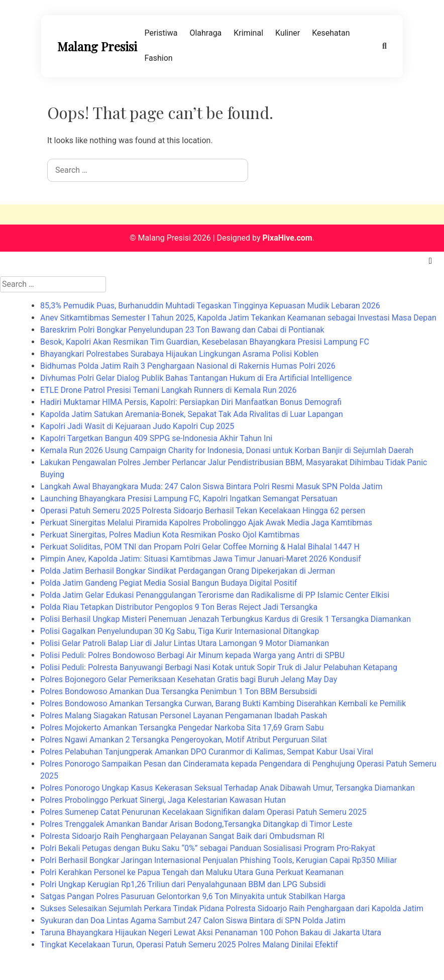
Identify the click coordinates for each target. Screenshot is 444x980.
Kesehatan (331, 33)
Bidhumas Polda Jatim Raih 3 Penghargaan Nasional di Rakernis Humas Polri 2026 (188, 366)
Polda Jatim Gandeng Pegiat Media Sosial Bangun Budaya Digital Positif (169, 583)
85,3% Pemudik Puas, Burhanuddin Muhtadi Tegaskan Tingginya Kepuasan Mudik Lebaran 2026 (210, 306)
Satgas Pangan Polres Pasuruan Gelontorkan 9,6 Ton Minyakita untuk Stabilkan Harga (193, 896)
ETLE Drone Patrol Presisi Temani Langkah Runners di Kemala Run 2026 (169, 390)
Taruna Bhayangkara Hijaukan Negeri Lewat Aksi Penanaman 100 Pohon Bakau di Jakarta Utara (211, 933)
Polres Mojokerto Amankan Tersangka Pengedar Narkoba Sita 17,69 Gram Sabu (182, 728)
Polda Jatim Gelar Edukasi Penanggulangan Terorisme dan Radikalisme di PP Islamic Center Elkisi (215, 595)
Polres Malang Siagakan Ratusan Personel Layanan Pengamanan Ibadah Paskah (184, 716)
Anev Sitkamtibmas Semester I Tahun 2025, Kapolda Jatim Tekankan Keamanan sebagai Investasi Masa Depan (238, 318)
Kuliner (288, 33)
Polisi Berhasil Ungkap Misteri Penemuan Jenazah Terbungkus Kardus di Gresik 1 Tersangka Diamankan (226, 619)
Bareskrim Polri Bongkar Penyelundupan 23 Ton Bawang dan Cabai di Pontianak (182, 330)
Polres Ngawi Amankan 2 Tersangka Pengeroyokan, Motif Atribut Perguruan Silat (184, 740)
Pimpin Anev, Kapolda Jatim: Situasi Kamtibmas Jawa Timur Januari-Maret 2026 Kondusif (201, 559)
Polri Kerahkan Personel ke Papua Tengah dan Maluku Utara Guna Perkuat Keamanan (192, 872)
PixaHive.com (287, 238)
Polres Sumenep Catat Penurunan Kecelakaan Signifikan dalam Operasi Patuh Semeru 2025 (203, 812)
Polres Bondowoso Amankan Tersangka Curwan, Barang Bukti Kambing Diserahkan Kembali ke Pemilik (223, 703)
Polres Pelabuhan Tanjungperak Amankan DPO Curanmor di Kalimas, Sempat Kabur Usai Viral (207, 752)
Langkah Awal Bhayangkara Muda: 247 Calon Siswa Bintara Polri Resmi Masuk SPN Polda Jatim (211, 486)
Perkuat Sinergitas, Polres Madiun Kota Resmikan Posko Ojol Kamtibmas (170, 535)
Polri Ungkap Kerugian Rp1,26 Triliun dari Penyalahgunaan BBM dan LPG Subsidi (183, 884)
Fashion (159, 58)
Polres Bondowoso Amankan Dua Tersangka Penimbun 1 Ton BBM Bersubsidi (179, 691)
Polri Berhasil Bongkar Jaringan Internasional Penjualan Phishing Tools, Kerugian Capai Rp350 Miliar (218, 860)
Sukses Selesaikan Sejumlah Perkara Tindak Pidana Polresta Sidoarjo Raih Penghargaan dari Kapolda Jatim (232, 908)
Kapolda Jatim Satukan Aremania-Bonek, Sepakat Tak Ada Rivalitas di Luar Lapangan (192, 414)
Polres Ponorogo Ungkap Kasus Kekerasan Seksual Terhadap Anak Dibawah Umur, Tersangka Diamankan (228, 788)
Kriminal (248, 33)
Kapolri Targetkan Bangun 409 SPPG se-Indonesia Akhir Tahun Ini (156, 438)
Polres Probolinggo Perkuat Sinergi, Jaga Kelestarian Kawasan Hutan (163, 800)
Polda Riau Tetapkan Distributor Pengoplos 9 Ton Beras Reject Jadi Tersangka (179, 607)
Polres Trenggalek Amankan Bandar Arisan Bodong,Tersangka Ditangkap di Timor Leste (196, 824)
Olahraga (205, 33)
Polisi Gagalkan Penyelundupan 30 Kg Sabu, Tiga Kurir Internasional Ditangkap (180, 631)
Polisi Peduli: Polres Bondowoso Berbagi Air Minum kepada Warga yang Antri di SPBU (192, 655)
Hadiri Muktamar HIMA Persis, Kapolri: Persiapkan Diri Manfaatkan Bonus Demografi (191, 402)
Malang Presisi (97, 46)
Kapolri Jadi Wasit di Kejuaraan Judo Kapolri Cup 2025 (137, 426)
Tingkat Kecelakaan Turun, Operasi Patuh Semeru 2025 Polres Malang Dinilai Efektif (189, 945)
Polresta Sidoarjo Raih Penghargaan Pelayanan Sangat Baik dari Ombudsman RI (182, 836)
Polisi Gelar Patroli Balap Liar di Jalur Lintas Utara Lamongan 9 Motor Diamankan (185, 643)
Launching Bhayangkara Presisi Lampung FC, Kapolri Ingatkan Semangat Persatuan (189, 499)
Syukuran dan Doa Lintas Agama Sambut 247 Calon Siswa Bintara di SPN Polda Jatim (193, 920)
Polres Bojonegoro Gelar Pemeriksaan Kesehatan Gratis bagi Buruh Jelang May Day (189, 679)
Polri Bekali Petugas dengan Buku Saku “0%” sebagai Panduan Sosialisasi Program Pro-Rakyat (208, 848)
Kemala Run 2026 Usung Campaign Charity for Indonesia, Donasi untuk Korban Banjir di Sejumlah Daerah (227, 450)
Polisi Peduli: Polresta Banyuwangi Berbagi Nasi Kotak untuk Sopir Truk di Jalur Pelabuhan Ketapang (219, 667)
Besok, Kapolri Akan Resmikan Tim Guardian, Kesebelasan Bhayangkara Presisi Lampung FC (205, 342)
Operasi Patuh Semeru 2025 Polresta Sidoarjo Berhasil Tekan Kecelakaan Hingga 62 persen (203, 511)
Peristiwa (161, 33)
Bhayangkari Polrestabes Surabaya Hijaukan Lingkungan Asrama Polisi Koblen (179, 354)
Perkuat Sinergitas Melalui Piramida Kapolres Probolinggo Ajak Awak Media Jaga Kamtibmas (206, 523)
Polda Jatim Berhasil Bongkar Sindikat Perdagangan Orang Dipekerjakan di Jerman (188, 571)
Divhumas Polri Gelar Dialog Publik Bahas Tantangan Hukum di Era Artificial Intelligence (196, 378)
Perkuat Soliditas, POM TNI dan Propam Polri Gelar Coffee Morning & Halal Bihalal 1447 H (200, 547)
